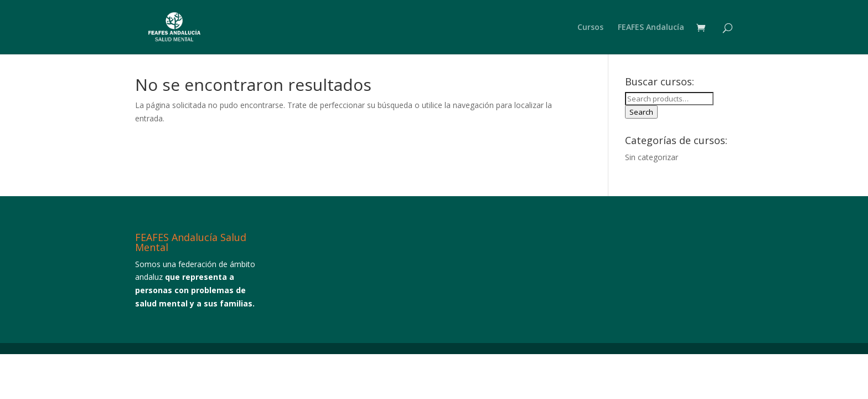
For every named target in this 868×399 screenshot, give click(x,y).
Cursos (590, 28)
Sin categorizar (652, 157)
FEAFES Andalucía (651, 28)
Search (641, 112)
